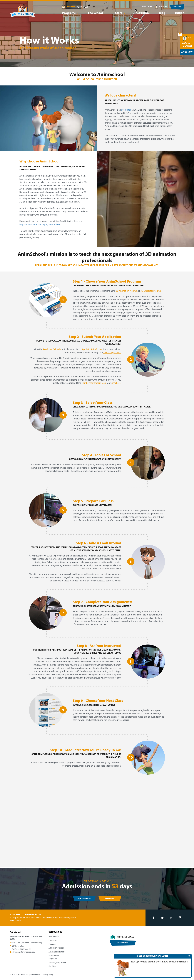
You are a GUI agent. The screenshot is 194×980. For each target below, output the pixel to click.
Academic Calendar (52, 349)
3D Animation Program (127, 291)
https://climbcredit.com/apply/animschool (40, 225)
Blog (162, 13)
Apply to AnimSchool (92, 349)
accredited (126, 110)
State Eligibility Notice (57, 963)
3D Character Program (151, 291)
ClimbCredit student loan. (94, 383)
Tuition (180, 13)
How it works (54, 937)
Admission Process (56, 948)
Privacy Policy (48, 975)
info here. (117, 383)
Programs (52, 944)
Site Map (52, 966)
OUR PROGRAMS (84, 898)
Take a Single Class (112, 353)
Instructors (142, 13)
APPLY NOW (177, 7)
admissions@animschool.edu (23, 952)
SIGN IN (163, 7)
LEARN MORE (123, 943)
